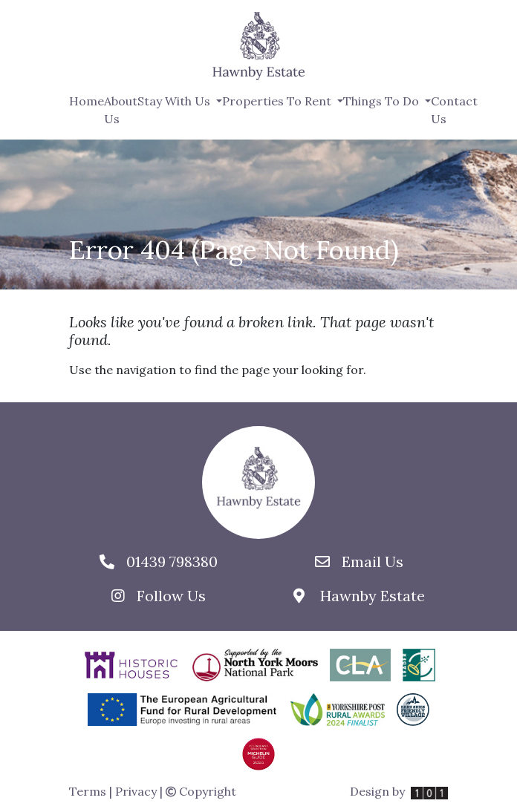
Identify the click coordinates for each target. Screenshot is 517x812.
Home (87, 101)
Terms (88, 791)
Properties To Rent (278, 101)
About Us (121, 110)
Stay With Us (175, 101)
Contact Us (454, 110)
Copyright (201, 791)
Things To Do (383, 101)
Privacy (136, 791)
